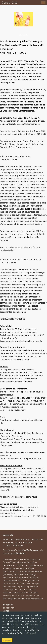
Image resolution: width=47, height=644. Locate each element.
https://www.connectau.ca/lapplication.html (21, 458)
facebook (8, 605)
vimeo (6, 611)
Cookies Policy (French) (21, 633)
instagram (9, 608)
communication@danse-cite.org (15, 359)
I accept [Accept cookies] (7, 640)
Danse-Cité (10, 3)
